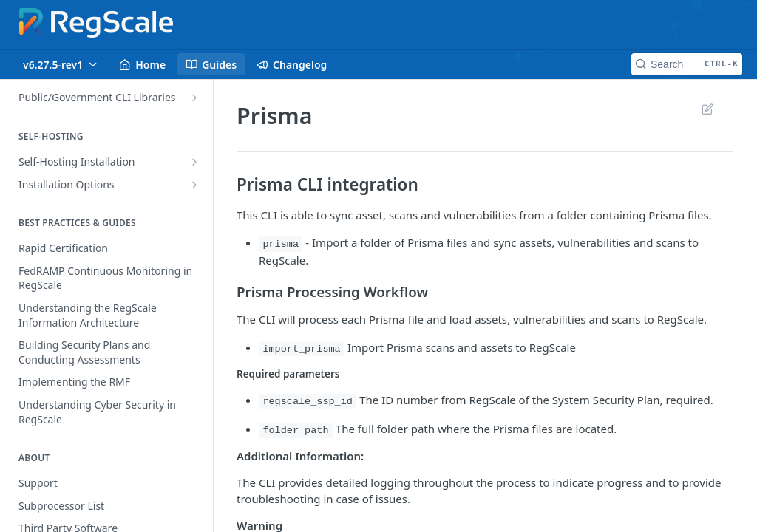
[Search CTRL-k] (687, 64)
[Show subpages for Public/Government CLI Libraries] (194, 98)
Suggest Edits (707, 109)
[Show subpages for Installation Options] (194, 185)
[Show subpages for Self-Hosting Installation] (194, 162)
